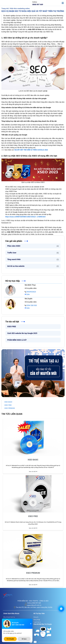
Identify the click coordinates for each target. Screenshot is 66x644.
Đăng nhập (37, 620)
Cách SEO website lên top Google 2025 (22, 333)
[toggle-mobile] (64, 2)
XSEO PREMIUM (10, 408)
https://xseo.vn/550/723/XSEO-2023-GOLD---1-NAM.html (25, 217)
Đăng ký (36, 617)
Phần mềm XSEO (33, 246)
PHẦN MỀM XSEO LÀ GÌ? (17, 340)
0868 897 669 (36, 603)
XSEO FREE (12, 327)
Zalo (27, 294)
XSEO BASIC (8, 402)
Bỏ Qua (24, 639)
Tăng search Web (33, 259)
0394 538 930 (31, 305)
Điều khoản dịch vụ (9, 617)
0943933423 (30, 292)
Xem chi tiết (33, 471)
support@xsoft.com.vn (34, 605)
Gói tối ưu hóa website (33, 266)
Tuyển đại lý (37, 622)
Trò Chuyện (10, 639)
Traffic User (33, 253)
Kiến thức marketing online (20, 8)
